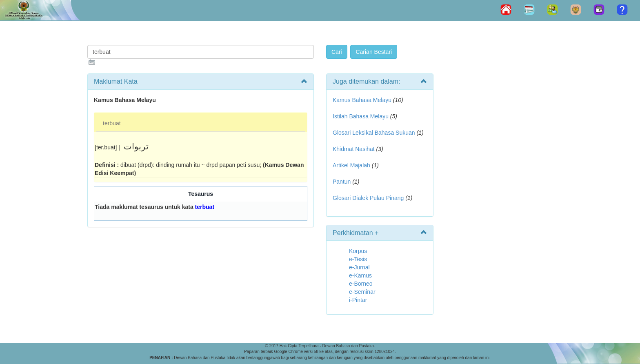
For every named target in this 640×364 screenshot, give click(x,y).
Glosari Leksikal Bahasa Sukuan (374, 133)
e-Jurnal (359, 267)
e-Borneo (361, 284)
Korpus (358, 251)
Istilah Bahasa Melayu (361, 116)
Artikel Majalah (351, 165)
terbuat (112, 123)
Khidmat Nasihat (354, 149)
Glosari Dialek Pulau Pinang (368, 198)
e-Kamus (360, 275)
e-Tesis (358, 259)
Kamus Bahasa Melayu (363, 100)
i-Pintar (358, 300)
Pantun (342, 182)
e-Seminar (362, 292)
